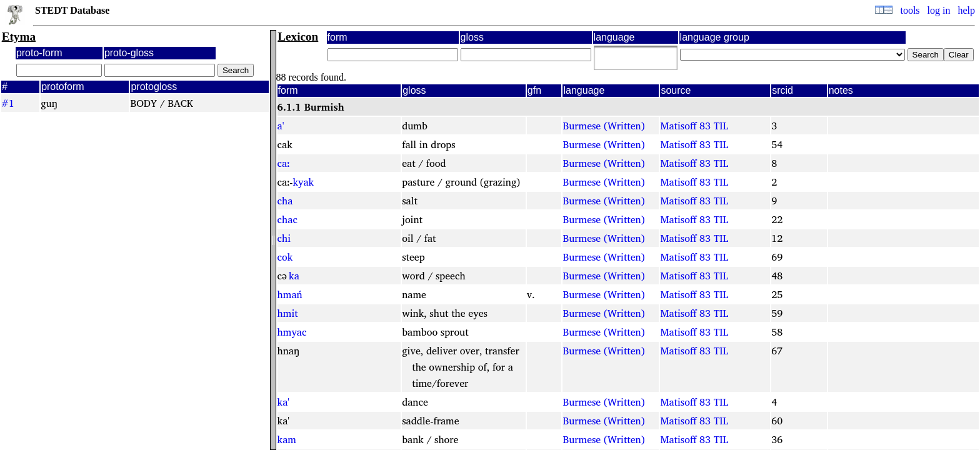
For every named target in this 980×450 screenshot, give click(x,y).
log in (939, 10)
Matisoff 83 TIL (694, 126)
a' (281, 126)
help (966, 10)
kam (287, 439)
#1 (8, 103)
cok (285, 257)
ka (294, 276)
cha (285, 201)
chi (284, 238)
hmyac (292, 332)
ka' (283, 402)
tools (910, 10)
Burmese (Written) (603, 126)
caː (284, 163)
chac (287, 219)
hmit (288, 313)
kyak (303, 182)
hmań (290, 294)
